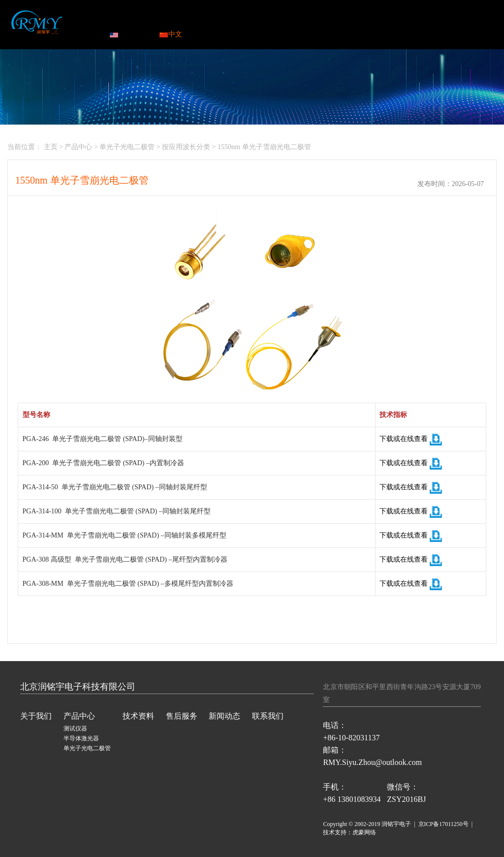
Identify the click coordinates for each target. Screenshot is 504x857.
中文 (171, 34)
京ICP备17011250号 (443, 824)
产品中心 (196, 22)
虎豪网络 (364, 832)
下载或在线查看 (411, 439)
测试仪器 (75, 729)
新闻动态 (348, 22)
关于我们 (36, 716)
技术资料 (247, 22)
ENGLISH (129, 34)
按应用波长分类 (186, 147)
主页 (51, 147)
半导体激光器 (81, 738)
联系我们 (398, 22)
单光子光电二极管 (127, 147)
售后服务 (297, 22)
